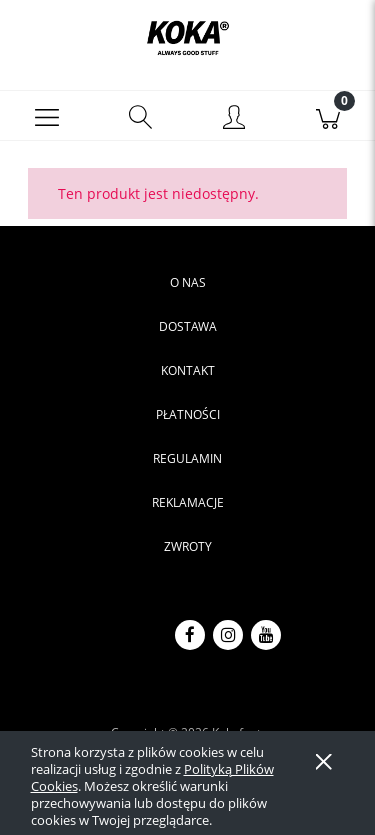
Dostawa (188, 326)
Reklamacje (188, 502)
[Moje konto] (235, 119)
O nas (188, 282)
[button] (47, 116)
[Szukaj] (141, 116)
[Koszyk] (328, 116)
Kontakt (188, 370)
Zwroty (188, 546)
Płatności (188, 414)
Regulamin (187, 458)
